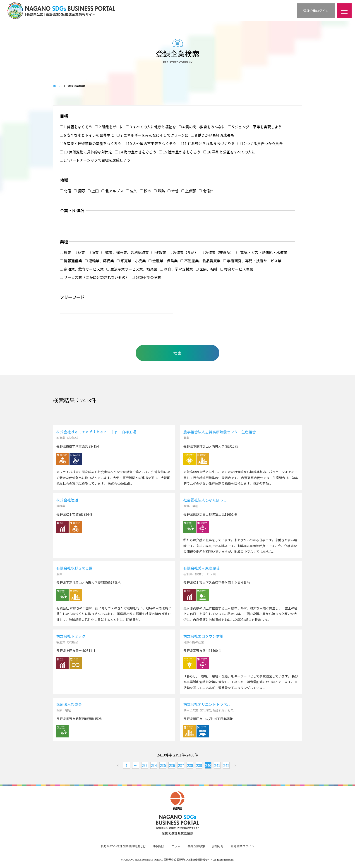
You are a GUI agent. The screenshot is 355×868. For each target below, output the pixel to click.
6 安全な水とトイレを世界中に (87, 135)
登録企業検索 (196, 846)
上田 (93, 191)
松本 (145, 191)
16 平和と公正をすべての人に (229, 152)
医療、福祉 (207, 269)
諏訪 (159, 191)
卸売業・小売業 (131, 261)
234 (154, 765)
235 (163, 765)
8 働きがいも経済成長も (213, 135)
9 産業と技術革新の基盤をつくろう (91, 143)
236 (172, 765)
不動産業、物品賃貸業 (200, 261)
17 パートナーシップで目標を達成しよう (95, 160)
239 (199, 765)
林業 (79, 252)
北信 (66, 191)
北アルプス (112, 191)
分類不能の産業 (146, 277)
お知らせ (218, 846)
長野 (79, 191)
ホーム (57, 86)
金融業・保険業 (163, 261)
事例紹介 (159, 846)
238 (190, 765)
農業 (66, 252)
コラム (176, 846)
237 (181, 765)
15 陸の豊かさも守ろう (180, 152)
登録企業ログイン (242, 846)
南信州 (206, 191)
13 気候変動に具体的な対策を (86, 152)
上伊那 (189, 191)
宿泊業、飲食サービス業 (82, 269)
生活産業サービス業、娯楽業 (132, 269)
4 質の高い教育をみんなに (202, 127)
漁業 (93, 252)
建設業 (159, 252)
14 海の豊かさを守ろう (136, 152)
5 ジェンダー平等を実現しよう (255, 127)
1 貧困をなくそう (76, 127)
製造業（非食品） (217, 252)
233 (145, 765)
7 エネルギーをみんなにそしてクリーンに (152, 135)
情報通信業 (71, 261)
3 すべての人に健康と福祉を (151, 127)
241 (217, 765)
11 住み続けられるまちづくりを (207, 143)
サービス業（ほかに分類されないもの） (95, 277)
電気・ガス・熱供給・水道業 (262, 252)
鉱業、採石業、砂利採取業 (125, 252)
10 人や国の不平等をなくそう (150, 143)
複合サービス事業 (237, 269)
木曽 (173, 191)
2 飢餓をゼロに (109, 127)
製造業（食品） (183, 252)
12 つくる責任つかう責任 (260, 143)
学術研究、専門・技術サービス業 (252, 261)
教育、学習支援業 (176, 269)
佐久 (132, 191)
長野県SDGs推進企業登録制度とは (123, 846)
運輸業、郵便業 (99, 261)
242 (226, 765)
